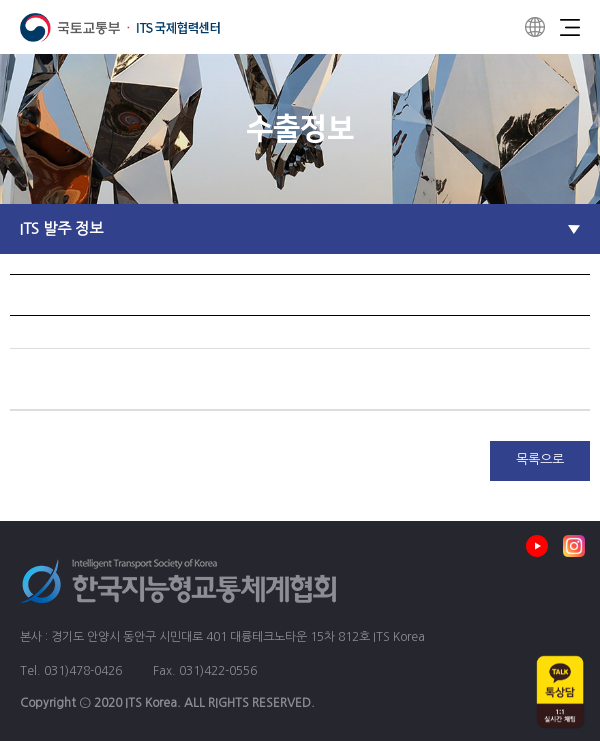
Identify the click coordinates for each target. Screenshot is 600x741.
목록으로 (540, 459)
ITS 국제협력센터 (120, 27)
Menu (570, 27)
